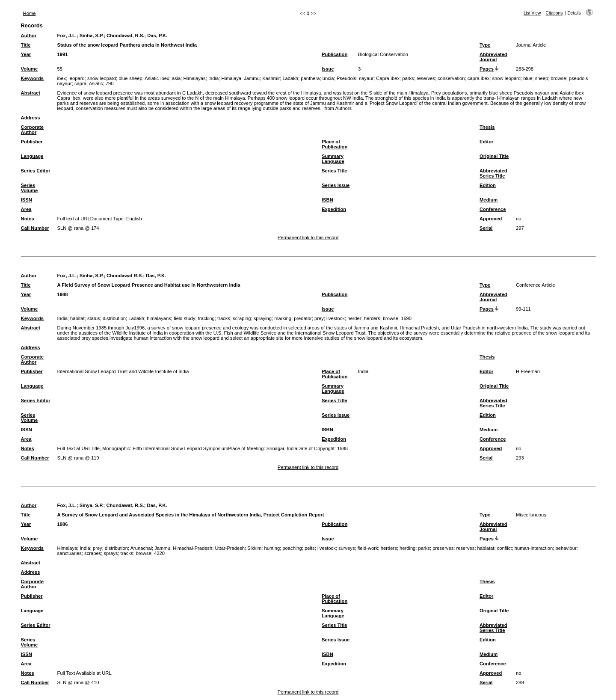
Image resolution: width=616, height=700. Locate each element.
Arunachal (141, 548)
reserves (426, 78)
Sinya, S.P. (92, 505)
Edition (488, 185)
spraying (263, 318)
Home (30, 13)
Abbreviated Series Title (493, 173)
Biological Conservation (383, 54)
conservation (451, 78)
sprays (111, 553)
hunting (272, 548)
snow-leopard (102, 78)
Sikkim (254, 548)
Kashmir (271, 78)
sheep (542, 78)
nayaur (366, 78)
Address (31, 118)
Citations (554, 13)
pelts (310, 548)
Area (26, 209)
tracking (206, 318)
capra (80, 83)
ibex (62, 78)
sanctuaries (70, 553)
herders (372, 318)
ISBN (327, 200)
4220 (159, 553)
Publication (335, 54)
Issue (328, 69)
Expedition (334, 209)
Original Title (494, 156)
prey (319, 318)
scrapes (93, 553)
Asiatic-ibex (157, 78)
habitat (77, 318)
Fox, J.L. (67, 36)
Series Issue (336, 185)
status (94, 318)
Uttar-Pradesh (230, 548)
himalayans (159, 318)
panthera (310, 78)
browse (558, 78)
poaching (292, 548)
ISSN (27, 200)
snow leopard (507, 78)
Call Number (35, 228)
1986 (63, 524)
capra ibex (479, 78)
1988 (63, 294)
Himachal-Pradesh (192, 548)
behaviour (566, 548)
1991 (63, 54)
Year (26, 54)
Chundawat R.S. (125, 276)
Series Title (335, 171)
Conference (493, 209)
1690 (406, 318)
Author (29, 36)
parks (408, 78)
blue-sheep (130, 78)
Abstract (31, 93)
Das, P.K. (157, 36)
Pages (487, 69)
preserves (443, 548)
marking (283, 318)
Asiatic (96, 83)
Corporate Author (32, 130)
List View (532, 13)
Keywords (32, 78)
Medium (489, 200)
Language (32, 156)
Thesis (487, 127)
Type (485, 45)
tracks (224, 318)
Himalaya (231, 78)
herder (354, 318)
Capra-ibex (388, 78)
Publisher (32, 142)
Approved (491, 219)
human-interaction (534, 548)
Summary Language (333, 159)
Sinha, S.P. (92, 36)
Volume (30, 69)
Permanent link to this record (308, 237)
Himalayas (194, 78)
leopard (76, 78)
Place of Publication (335, 144)
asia (176, 78)
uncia (328, 78)
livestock (336, 318)
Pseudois (346, 78)
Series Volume (30, 188)
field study (184, 318)
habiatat (486, 548)
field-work (368, 548)
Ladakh (290, 78)
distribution (114, 318)
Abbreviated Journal (493, 57)
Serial (486, 228)
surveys (347, 548)
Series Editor (36, 171)
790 (110, 83)
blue (528, 78)
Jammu (252, 78)
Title (26, 45)
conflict (505, 548)
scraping (242, 318)
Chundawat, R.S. (125, 36)
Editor (486, 142)
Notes (28, 219)
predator (303, 318)
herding (407, 548)
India (213, 78)
